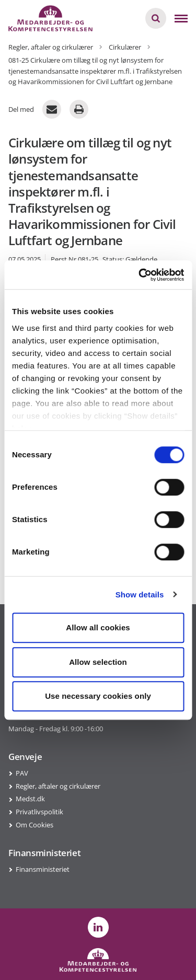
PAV (22, 773)
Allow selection (98, 662)
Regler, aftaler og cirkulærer (58, 786)
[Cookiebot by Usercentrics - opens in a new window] (140, 275)
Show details (140, 595)
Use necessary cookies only (98, 696)
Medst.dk (30, 799)
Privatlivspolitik (39, 812)
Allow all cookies (98, 627)
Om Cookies (34, 825)
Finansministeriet (43, 869)
